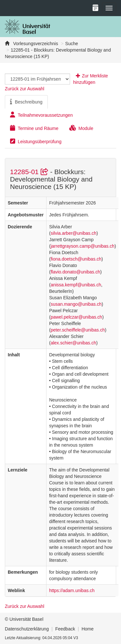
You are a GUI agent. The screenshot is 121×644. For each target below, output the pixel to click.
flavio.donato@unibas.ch (76, 272)
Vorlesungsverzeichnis (35, 44)
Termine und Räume (34, 128)
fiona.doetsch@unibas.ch (76, 259)
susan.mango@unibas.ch (76, 304)
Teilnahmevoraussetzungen (41, 115)
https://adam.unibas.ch (72, 590)
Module (81, 128)
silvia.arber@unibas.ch (74, 233)
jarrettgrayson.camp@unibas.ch (83, 246)
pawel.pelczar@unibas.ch (76, 317)
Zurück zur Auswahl (25, 89)
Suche (72, 44)
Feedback (65, 629)
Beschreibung (26, 102)
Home (88, 629)
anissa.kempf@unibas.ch (76, 285)
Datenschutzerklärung (27, 629)
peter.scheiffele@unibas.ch (78, 330)
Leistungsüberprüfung (36, 141)
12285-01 (30, 172)
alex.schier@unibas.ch (73, 343)
